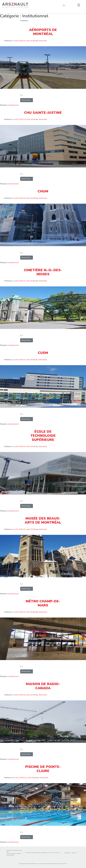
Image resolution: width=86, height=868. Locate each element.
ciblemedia (43, 41)
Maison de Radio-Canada (43, 686)
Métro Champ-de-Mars (43, 603)
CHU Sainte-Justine (43, 113)
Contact (74, 853)
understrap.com (55, 864)
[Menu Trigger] (79, 5)
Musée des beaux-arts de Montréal (43, 520)
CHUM (43, 191)
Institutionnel (13, 105)
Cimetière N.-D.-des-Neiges (43, 272)
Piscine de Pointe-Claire (43, 769)
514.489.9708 (10, 855)
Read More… (27, 100)
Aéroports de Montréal (43, 32)
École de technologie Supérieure (43, 436)
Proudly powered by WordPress (27, 864)
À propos (67, 853)
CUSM (43, 353)
